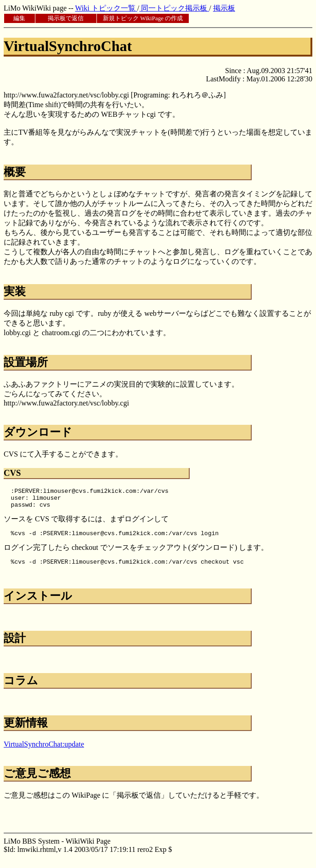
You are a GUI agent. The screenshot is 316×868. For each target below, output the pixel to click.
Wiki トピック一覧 (106, 8)
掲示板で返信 (66, 18)
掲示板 (224, 8)
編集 (19, 18)
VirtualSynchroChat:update (44, 751)
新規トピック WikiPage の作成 (143, 18)
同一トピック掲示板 (174, 8)
